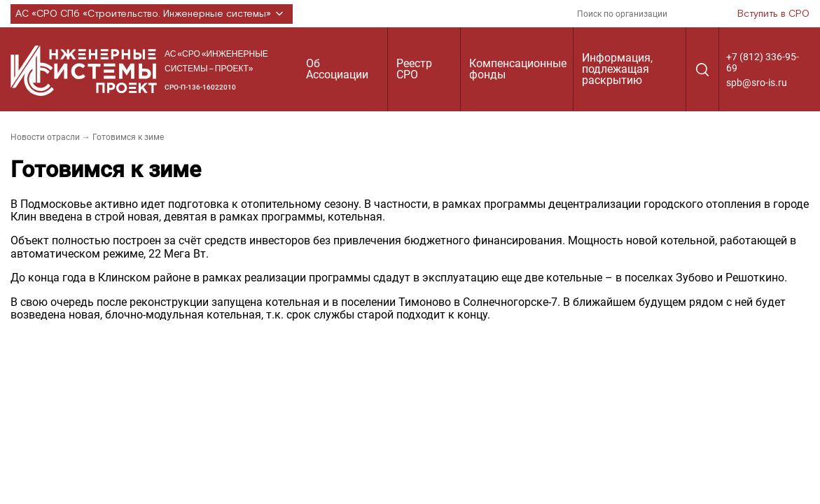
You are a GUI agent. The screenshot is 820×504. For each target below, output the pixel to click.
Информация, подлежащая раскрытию (617, 69)
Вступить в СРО (773, 14)
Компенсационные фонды (518, 69)
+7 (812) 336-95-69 (763, 62)
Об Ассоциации (337, 69)
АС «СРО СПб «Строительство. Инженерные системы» (152, 14)
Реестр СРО (414, 69)
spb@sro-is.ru (757, 83)
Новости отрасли (45, 137)
